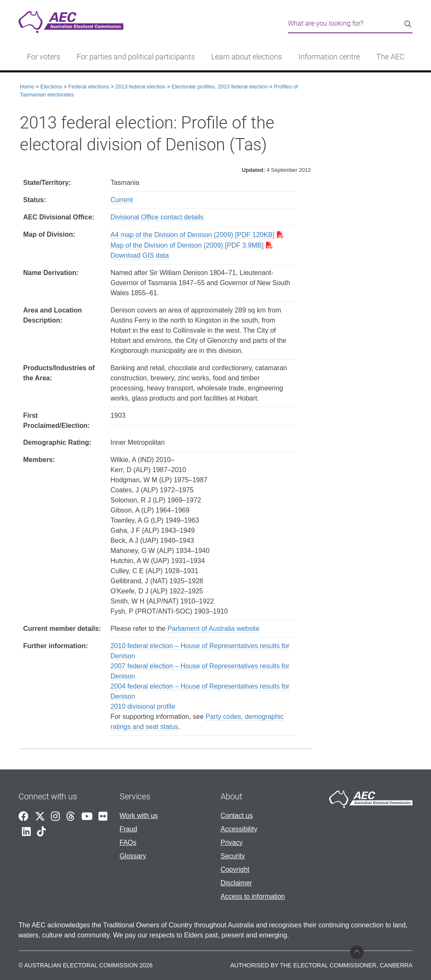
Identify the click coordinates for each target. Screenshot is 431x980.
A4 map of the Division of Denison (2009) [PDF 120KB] (192, 235)
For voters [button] (44, 57)
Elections (51, 87)
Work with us (139, 816)
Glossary (133, 856)
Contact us (237, 816)
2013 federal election (140, 87)
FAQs (128, 842)
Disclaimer (236, 883)
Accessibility (239, 829)
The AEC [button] (390, 57)
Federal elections (89, 87)
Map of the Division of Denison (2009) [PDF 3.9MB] (187, 245)
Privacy (231, 842)
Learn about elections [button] (247, 57)
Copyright (235, 869)
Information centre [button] (329, 57)
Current (121, 200)
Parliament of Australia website (214, 629)
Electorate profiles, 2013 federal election (220, 87)
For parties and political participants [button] (136, 57)
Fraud (128, 829)
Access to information (253, 896)
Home (27, 87)
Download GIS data (140, 255)
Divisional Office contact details (157, 217)
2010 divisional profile (143, 706)
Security (233, 856)
